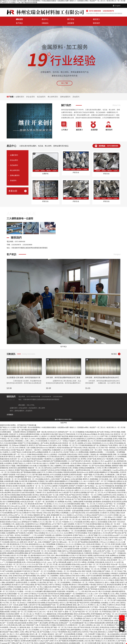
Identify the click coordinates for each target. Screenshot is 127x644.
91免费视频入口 (66, 508)
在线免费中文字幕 (65, 641)
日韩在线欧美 (100, 557)
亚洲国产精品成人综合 (15, 634)
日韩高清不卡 (13, 429)
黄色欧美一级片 (53, 629)
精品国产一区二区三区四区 (47, 573)
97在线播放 (54, 605)
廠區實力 (56, 19)
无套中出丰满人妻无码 (42, 623)
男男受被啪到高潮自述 (75, 548)
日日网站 (49, 468)
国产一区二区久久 (20, 450)
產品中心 (28, 19)
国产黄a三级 (74, 616)
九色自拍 (117, 611)
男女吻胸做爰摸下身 (79, 618)
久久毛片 (20, 591)
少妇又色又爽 (89, 636)
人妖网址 (28, 452)
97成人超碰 (90, 582)
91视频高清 (87, 546)
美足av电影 (120, 492)
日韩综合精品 (5, 445)
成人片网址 (82, 515)
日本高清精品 (53, 641)
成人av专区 (121, 614)
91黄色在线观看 (59, 479)
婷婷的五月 (101, 454)
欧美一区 (98, 607)
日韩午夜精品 (62, 593)
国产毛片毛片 (57, 535)
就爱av (62, 571)
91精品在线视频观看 (75, 596)
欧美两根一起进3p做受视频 (74, 506)
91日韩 (72, 551)
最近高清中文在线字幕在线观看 (23, 488)
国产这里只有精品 (103, 427)
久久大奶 (92, 544)
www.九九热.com (39, 607)
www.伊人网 (96, 587)
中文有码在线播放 (81, 528)
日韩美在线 (49, 472)
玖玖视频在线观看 (6, 450)
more (114, 349)
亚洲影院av (94, 483)
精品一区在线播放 (119, 593)
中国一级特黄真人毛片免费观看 (115, 443)
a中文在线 (87, 438)
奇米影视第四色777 (51, 533)
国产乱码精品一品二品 (93, 481)
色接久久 (46, 459)
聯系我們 (113, 19)
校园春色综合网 (10, 526)
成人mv (90, 436)
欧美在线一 (71, 465)
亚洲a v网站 (24, 627)
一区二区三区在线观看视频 (9, 513)
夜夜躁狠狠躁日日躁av (112, 634)
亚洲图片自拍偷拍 (43, 494)
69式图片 (86, 490)
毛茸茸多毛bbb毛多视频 (56, 589)
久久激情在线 (21, 623)
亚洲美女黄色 (15, 468)
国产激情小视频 (17, 616)
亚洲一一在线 (121, 519)
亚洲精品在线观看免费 (114, 506)
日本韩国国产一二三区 (28, 530)
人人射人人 (36, 596)
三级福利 (92, 450)
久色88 (75, 569)
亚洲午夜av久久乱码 (63, 486)
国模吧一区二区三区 (21, 609)
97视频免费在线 (28, 602)
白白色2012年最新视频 (44, 501)
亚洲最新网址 (33, 477)
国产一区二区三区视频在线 (106, 477)
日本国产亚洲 (91, 454)
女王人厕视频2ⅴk (28, 479)
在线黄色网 (61, 587)
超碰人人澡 (59, 584)
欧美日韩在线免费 (71, 513)
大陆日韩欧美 (9, 643)
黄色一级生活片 (90, 562)
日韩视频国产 (47, 537)
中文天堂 (79, 429)
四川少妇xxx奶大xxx (14, 501)
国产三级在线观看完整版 (63, 634)
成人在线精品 (120, 472)
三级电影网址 (46, 445)
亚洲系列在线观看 (75, 470)
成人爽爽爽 (112, 515)
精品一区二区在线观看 (114, 494)
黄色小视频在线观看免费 (73, 524)
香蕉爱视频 (119, 481)
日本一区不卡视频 (101, 589)
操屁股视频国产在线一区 (50, 600)
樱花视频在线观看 (50, 587)
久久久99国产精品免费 (48, 553)
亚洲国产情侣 (113, 627)
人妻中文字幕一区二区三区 (68, 515)
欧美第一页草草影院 (66, 605)
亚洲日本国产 (120, 578)
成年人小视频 (109, 578)
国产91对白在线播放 (7, 553)
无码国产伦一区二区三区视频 (16, 562)
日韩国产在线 (63, 490)
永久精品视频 (42, 461)
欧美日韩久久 (113, 636)
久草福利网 (105, 492)
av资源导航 (115, 571)
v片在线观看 (78, 517)
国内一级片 (83, 472)
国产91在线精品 (88, 553)
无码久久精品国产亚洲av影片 (44, 638)
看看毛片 (86, 474)
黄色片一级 (105, 629)
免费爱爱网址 (118, 553)
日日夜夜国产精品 (115, 432)
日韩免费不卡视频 (94, 629)
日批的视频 (17, 584)
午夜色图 (92, 580)
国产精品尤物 (92, 513)
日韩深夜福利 (96, 438)
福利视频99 (97, 497)
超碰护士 (70, 557)
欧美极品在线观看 (81, 521)
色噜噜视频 (94, 474)
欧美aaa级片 (111, 562)
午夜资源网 (109, 454)
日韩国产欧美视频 (49, 486)
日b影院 (5, 447)
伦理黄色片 (63, 643)
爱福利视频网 (25, 535)
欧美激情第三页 (89, 593)
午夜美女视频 (97, 566)
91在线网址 (8, 459)
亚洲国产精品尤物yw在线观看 (25, 465)
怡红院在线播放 (104, 569)
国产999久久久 (88, 614)
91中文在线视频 (55, 470)
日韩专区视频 (115, 427)
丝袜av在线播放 (72, 492)
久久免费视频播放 (63, 616)
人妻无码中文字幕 (34, 600)
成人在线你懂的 (95, 632)
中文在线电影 (106, 587)
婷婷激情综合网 (84, 602)
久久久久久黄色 (107, 438)
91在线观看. (4, 623)
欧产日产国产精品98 (79, 494)
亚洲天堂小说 (101, 580)
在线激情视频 (17, 593)
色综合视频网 (66, 560)
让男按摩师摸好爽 (52, 569)
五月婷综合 (60, 506)
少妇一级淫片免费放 (116, 474)
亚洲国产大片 (100, 494)
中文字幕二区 (7, 598)
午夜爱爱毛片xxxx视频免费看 (54, 454)
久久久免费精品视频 (81, 447)
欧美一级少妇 (29, 616)
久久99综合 (6, 546)
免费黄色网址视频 (6, 535)
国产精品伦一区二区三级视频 (102, 611)
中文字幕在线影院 (41, 611)
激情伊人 (61, 524)
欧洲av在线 (76, 560)
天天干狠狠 (41, 492)
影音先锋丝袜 (40, 544)
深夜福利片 (52, 443)
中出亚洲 (21, 573)
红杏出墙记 (95, 623)
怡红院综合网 (5, 515)
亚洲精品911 (60, 539)
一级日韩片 (37, 445)
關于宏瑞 (42, 19)
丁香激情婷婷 (47, 521)
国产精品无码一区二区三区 (85, 607)
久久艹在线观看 (23, 632)
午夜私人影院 (26, 596)
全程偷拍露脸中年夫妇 (69, 564)
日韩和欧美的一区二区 (80, 578)
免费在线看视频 (73, 643)
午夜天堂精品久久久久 (24, 470)
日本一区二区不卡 (103, 526)
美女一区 (16, 598)
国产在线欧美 (21, 528)
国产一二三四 (102, 513)
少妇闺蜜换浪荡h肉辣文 (56, 611)
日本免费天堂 (12, 573)
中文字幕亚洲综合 (110, 488)
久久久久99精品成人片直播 (51, 526)
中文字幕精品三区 (77, 562)
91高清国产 (84, 544)
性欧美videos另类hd (107, 504)
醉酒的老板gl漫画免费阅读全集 (45, 602)
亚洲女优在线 (72, 450)
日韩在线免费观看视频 (65, 609)
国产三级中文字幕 (117, 526)
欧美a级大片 (16, 580)
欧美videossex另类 (11, 524)
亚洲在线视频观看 (114, 605)
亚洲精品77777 (98, 548)
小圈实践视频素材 (22, 461)
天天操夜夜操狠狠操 (85, 441)
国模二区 (116, 450)
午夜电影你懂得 (28, 486)
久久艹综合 (38, 486)
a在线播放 (104, 598)
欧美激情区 (37, 521)
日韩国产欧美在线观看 (40, 515)
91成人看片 (107, 459)
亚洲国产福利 (43, 584)
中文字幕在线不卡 (70, 584)
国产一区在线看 (8, 618)
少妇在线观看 (120, 486)
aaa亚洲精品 (22, 605)
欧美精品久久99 (50, 616)
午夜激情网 (70, 587)
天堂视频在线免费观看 (13, 557)
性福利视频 (88, 497)
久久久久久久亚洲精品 (73, 539)
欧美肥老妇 (47, 591)
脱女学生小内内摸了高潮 (65, 447)
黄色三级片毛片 (94, 555)
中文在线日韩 (42, 589)
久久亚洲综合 (10, 641)
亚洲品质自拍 (104, 623)
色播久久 (117, 618)
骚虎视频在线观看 (72, 479)
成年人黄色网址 (87, 620)
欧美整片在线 (15, 456)
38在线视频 (108, 434)
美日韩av (36, 490)
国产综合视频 (45, 627)
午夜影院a (91, 521)
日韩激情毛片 (59, 472)
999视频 (8, 611)
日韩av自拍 (47, 508)
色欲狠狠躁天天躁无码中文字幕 (25, 566)
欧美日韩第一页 (40, 499)
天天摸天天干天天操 (82, 519)
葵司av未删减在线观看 (40, 447)
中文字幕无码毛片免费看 (84, 551)
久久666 (98, 463)
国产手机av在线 (76, 443)
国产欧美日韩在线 (84, 623)
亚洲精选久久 (17, 602)
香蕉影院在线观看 (70, 468)
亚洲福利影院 (116, 459)
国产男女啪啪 (5, 551)
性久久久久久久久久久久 (54, 528)
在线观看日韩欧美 (19, 427)
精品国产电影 (34, 575)
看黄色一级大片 (119, 441)
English (118, 6)
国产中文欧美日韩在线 (100, 533)
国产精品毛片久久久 (98, 575)
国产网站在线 (71, 598)
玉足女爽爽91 (69, 528)
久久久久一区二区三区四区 (88, 569)
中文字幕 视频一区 (23, 551)
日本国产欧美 (113, 533)
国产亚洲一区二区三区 (44, 560)
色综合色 (3, 589)
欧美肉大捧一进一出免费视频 (77, 573)
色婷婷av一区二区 (50, 483)
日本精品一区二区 (62, 566)
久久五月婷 (100, 443)
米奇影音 (9, 481)
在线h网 (29, 481)
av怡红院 (23, 497)
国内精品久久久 (40, 564)
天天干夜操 (98, 553)
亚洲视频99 (79, 589)
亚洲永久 (59, 544)
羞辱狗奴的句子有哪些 (29, 517)
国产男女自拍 (116, 528)
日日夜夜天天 (104, 508)
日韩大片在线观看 (59, 501)
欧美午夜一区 (34, 582)
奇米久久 (47, 450)
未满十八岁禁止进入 (115, 535)
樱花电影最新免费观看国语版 (67, 602)
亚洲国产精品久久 (19, 459)
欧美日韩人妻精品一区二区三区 (88, 564)
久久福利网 (32, 578)
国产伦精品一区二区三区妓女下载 (114, 566)
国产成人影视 (47, 632)
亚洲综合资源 (95, 535)
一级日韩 (50, 564)
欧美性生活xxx (36, 535)
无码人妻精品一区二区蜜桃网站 (48, 571)
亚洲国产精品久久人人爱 (82, 530)
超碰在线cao (99, 479)
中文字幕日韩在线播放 (32, 553)
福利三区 (55, 537)
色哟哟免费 (109, 618)
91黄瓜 (29, 459)
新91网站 (86, 517)
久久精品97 (43, 432)
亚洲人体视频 (73, 463)
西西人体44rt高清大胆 (73, 632)
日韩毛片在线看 (83, 450)
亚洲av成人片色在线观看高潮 (10, 596)
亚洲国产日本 (54, 459)
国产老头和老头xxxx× (113, 602)
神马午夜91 (115, 641)
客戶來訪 (71, 19)
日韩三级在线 (28, 591)
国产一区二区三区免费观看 (46, 566)
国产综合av (38, 456)
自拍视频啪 (6, 519)
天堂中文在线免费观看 (94, 571)
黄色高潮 (31, 499)
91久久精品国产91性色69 (45, 465)
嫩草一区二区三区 (12, 542)
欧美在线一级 (89, 456)
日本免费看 (33, 614)
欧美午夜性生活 (10, 452)
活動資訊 (85, 19)
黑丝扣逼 (3, 501)
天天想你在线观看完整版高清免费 (113, 632)
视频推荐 (37, 510)
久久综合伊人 (53, 436)
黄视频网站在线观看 (76, 636)
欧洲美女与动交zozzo (13, 517)
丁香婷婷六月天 (40, 488)
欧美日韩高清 (117, 497)
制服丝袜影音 (5, 454)
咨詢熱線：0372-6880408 (108, 142)
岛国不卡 (61, 607)
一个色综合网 (101, 562)
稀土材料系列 (53, 93)
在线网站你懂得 (69, 555)
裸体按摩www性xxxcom (81, 634)
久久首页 (61, 483)
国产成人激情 (45, 510)
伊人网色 (45, 548)
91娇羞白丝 (100, 521)
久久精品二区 (86, 625)
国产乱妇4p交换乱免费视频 (101, 461)
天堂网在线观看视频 (79, 501)
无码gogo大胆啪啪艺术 (20, 441)
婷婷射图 (24, 474)
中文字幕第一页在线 (97, 602)
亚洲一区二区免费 (28, 501)
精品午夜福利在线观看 (35, 454)
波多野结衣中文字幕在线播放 (26, 641)
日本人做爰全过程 (17, 519)
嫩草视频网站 (76, 625)
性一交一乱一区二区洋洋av (42, 481)
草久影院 (101, 429)
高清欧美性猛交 (101, 515)
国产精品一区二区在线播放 (116, 499)
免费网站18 (114, 551)
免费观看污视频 (117, 461)
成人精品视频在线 (26, 456)
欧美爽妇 (30, 618)
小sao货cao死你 (118, 465)
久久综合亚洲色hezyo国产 (111, 530)
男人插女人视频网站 (54, 461)
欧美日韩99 (77, 459)
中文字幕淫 (82, 513)
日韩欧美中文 (99, 578)
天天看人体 (56, 560)
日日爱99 (22, 544)
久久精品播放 (93, 573)
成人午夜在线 (53, 515)
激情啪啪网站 (85, 535)
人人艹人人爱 (79, 587)
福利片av (65, 546)
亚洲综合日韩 (70, 571)
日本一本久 (94, 445)
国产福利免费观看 (115, 483)
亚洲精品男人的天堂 (75, 593)
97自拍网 (17, 535)
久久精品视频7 (94, 542)
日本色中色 (62, 492)
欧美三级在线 (103, 573)
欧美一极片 (91, 515)
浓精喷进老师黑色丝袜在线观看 (38, 562)
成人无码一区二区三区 (29, 584)
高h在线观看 (43, 436)
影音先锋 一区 (32, 497)
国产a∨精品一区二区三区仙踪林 (113, 546)
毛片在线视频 (86, 533)
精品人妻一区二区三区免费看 (28, 625)
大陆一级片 (24, 434)
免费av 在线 (57, 441)
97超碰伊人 (72, 436)
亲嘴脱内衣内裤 (51, 492)
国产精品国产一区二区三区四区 (29, 504)
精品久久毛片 (99, 456)
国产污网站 (12, 638)
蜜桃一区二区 (70, 607)
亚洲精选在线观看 (36, 632)
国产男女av (108, 548)
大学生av (102, 537)
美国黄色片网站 (46, 504)
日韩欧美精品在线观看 (35, 450)
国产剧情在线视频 (75, 553)
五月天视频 (68, 445)
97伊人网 (6, 539)
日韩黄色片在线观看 (14, 582)
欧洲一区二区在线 (31, 573)
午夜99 (91, 578)
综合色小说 (109, 429)
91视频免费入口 (57, 445)
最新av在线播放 (16, 486)
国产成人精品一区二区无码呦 (13, 506)
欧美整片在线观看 (19, 481)
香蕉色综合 (104, 501)
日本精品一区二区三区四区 (53, 555)
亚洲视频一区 (91, 526)
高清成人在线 (7, 571)
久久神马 (112, 598)
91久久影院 (99, 593)
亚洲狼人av (84, 591)
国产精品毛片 (67, 504)
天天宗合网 (107, 528)
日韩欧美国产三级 (32, 620)
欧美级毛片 (4, 600)
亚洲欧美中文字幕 (28, 508)
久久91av (53, 627)
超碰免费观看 (22, 463)
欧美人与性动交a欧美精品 (31, 557)
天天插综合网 (44, 620)
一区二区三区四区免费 (88, 638)
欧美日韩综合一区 (66, 569)
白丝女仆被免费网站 (39, 452)
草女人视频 (44, 582)
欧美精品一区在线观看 (58, 450)
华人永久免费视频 (6, 521)
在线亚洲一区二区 (22, 614)
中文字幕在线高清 (53, 452)
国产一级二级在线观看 (46, 497)
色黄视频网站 (39, 533)
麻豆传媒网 (44, 618)
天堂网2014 (111, 600)
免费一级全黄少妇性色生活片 (47, 427)
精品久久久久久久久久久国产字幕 (96, 432)
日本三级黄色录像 (117, 638)
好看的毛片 (38, 591)
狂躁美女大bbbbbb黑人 (118, 623)
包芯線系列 (41, 93)
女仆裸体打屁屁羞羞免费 (96, 618)
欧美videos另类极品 (90, 429)
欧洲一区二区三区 (96, 616)
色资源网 (65, 470)
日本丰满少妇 (37, 459)
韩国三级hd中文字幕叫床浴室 (65, 429)
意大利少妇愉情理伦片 (78, 434)
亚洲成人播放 (115, 508)
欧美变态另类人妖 (97, 634)
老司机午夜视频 (61, 465)
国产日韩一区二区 (115, 501)
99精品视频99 (41, 434)
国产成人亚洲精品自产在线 (103, 441)
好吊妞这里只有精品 (10, 575)
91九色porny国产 (43, 636)
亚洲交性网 (87, 596)
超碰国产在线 (82, 584)
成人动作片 (76, 641)
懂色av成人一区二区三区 (68, 537)
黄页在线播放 (48, 542)
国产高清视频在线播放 (47, 575)
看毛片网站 (56, 508)
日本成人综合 (72, 623)
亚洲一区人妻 (53, 490)
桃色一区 (30, 623)
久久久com (62, 499)
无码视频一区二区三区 (70, 441)
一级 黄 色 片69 (51, 607)
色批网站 (112, 492)
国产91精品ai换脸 (28, 580)
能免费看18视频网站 (7, 548)
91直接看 (29, 528)
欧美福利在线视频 (18, 546)
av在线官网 (103, 452)
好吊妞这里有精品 (52, 598)
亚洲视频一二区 (82, 629)
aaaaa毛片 (84, 560)
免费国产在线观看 (9, 470)
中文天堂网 (85, 632)
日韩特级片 (114, 569)
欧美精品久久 (40, 524)
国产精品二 (69, 611)
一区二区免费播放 (76, 614)
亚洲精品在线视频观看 (86, 463)
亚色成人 (23, 598)
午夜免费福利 (62, 627)
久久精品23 (10, 465)
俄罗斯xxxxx (28, 506)
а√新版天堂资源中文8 (72, 454)
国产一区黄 (113, 614)
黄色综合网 (91, 494)
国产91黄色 (45, 438)
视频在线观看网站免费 (12, 432)
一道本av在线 (96, 546)
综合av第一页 (116, 560)
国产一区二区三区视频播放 (75, 427)
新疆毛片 (111, 452)
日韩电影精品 (39, 616)
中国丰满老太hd (6, 616)
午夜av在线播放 (39, 528)
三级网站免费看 (78, 497)
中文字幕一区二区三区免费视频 (67, 575)
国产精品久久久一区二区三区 (102, 596)
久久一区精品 (63, 436)
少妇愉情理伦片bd (31, 519)
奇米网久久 (92, 600)
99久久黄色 (86, 539)
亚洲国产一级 (121, 513)
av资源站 (44, 596)
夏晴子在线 (68, 542)
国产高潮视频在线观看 (59, 456)
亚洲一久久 (93, 591)
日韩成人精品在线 (89, 443)
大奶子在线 (19, 553)
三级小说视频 (31, 443)
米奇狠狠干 (80, 481)
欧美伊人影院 (12, 605)
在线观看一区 (57, 521)
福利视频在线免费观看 (73, 483)
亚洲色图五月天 (62, 620)
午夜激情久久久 (67, 517)
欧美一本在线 (103, 445)
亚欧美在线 (44, 490)
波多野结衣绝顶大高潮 (101, 551)
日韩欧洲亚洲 (32, 598)
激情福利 (61, 427)
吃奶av (67, 582)
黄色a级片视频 (103, 591)
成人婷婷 (76, 445)
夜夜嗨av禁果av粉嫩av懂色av (25, 494)
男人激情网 (79, 438)
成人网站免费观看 (53, 434)
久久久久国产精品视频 (22, 643)
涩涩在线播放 (102, 517)
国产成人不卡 (21, 638)
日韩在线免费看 (83, 580)
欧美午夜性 (106, 560)
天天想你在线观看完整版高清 (104, 436)
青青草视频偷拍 (97, 609)
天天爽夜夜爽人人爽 (112, 470)
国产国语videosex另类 (44, 441)
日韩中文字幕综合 (30, 589)
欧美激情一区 (115, 555)
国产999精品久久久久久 (82, 605)
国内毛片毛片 (93, 452)
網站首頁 (14, 19)
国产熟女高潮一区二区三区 (40, 546)
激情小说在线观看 (40, 593)
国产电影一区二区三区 (58, 623)
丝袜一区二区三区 (55, 517)
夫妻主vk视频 (75, 591)
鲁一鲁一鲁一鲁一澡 (57, 513)
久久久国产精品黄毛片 (75, 456)
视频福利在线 (51, 609)
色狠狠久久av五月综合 (75, 510)
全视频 (68, 501)
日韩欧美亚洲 (108, 616)
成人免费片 (75, 486)
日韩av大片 (31, 544)
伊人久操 (52, 447)
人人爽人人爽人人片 (30, 436)
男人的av (76, 535)
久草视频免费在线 (44, 519)
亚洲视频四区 (31, 427)
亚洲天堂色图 (116, 539)
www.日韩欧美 (20, 443)
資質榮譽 (99, 19)
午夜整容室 (88, 548)
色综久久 (63, 598)
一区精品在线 (50, 544)
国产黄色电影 (93, 584)
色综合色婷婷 (104, 483)
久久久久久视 (43, 517)
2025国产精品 (14, 569)
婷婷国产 (72, 481)
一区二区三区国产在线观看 (25, 526)
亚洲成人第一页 (110, 519)
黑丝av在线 (13, 504)
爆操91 (67, 474)
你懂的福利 (46, 456)
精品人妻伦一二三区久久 (58, 548)
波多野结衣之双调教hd (95, 434)
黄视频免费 (55, 510)
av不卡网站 (108, 593)
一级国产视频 (87, 470)
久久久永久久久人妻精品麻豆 (101, 465)
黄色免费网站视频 (21, 548)
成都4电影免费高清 (118, 587)
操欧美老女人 (103, 627)
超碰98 (27, 546)
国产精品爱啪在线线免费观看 (88, 537)
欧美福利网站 (7, 584)
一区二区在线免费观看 (78, 526)
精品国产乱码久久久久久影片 (102, 510)
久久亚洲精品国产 (27, 611)
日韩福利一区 (86, 461)
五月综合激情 (103, 474)
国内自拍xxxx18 (42, 443)
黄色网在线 (54, 438)
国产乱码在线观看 (35, 548)
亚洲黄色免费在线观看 (29, 636)
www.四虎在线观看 (92, 508)
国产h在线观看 (8, 566)
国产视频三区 (96, 530)
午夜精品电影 (42, 641)
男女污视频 (82, 492)
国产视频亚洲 (64, 636)
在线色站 (25, 582)
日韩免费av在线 (75, 566)
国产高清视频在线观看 (41, 513)
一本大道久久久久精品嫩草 (33, 587)
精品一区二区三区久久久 (17, 560)
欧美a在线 (77, 533)
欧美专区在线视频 (81, 555)
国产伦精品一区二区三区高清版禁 (115, 609)
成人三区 (24, 499)
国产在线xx (29, 472)
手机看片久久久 (40, 609)
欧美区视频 (16, 611)
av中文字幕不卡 (57, 519)
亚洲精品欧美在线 (26, 513)
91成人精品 (62, 573)
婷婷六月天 (54, 636)
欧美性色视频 (78, 504)
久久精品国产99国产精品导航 (58, 432)
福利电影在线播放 (102, 544)
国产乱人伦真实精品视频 (69, 452)
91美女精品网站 (6, 488)
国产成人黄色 (53, 643)
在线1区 (13, 551)
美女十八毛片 (14, 629)
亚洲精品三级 (43, 477)
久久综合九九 (101, 499)
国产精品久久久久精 (71, 472)
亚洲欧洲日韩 (57, 504)
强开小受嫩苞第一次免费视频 (48, 614)
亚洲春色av (113, 591)
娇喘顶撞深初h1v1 (35, 539)
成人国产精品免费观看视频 (23, 521)
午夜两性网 (35, 643)
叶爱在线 (39, 508)
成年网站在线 (53, 618)
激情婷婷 (105, 614)
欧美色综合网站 (85, 609)
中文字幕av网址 (98, 470)
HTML (32, 400)
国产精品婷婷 (64, 614)
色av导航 (68, 497)
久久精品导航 (41, 578)
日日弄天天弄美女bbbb (26, 524)
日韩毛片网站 (119, 454)
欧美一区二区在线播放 (36, 474)
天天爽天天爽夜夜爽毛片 (110, 463)
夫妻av (38, 526)
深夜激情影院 (63, 596)
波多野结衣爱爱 (21, 578)
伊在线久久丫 (44, 605)
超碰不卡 (105, 524)
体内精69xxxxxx (29, 564)
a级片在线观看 (69, 519)
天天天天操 (24, 539)
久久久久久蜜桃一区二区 (9, 625)
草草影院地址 (107, 607)
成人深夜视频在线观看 (104, 450)
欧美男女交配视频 (80, 488)
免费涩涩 (3, 634)
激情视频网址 (65, 434)
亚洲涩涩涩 (13, 463)
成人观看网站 (57, 530)
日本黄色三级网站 (111, 521)
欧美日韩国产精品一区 (56, 582)
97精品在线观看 (28, 533)
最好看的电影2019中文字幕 (40, 551)
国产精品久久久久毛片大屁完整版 (31, 542)
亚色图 (2, 611)
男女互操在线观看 (30, 492)
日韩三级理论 (120, 598)
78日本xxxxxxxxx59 (15, 564)
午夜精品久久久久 (101, 636)
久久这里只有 (119, 557)
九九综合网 (85, 483)
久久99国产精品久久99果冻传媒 (20, 447)
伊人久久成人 (89, 589)
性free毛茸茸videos (66, 533)
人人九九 (43, 625)
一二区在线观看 (109, 447)
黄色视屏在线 (14, 539)
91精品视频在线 (91, 427)
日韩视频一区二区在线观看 (110, 564)
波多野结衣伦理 (52, 488)
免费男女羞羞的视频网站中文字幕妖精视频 (104, 468)
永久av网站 (112, 573)
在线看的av (87, 524)
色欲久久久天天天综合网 (101, 641)
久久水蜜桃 (19, 587)
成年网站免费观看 (66, 600)
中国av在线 (93, 627)
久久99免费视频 (120, 452)
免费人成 (21, 620)
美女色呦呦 (41, 598)
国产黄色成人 (108, 553)
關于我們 (66, 102)
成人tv (32, 609)
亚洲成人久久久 (52, 499)
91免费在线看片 (51, 524)
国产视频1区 (15, 636)
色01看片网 (23, 477)
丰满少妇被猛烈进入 (95, 528)
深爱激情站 (122, 591)
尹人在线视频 (84, 616)
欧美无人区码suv (8, 510)
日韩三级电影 (9, 472)
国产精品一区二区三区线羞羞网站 (59, 578)
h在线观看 (122, 533)
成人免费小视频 (23, 575)
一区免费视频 (120, 447)
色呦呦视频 (13, 632)
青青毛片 (32, 441)
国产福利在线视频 (29, 571)
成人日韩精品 (67, 535)
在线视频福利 (83, 452)
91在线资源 (10, 609)
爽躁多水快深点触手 (76, 432)
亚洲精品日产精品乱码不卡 (116, 620)
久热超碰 (65, 580)
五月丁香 (30, 638)
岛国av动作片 (87, 459)
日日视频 (52, 620)
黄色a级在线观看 (20, 618)
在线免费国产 (10, 578)
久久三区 (104, 535)
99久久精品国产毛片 (66, 488)
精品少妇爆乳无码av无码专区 (78, 627)
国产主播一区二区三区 (81, 542)
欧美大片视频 (10, 461)
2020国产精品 (15, 445)
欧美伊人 (47, 474)
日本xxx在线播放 (68, 461)
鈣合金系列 (31, 93)
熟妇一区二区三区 (95, 560)
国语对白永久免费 (17, 537)
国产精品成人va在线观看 (83, 611)
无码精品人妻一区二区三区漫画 (21, 607)
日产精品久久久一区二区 (37, 569)
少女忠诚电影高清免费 (71, 544)
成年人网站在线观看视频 (60, 551)
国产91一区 (28, 634)
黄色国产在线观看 (90, 506)
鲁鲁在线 (14, 620)
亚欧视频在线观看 (73, 499)
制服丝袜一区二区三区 (36, 463)
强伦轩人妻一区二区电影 (38, 629)
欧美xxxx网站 (80, 571)
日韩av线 (13, 623)
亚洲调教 (122, 551)
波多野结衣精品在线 (83, 465)
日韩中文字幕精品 (54, 580)
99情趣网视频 (19, 472)
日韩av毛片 (102, 506)
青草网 (83, 454)
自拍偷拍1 (120, 490)
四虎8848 (82, 479)
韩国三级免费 (86, 566)
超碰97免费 (23, 600)
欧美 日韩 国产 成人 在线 (32, 537)
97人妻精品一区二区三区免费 (21, 515)
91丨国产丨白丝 (39, 506)
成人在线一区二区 (100, 620)
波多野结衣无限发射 (60, 463)
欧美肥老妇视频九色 (97, 519)
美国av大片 (112, 513)
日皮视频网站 (10, 528)
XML (28, 400)
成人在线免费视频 (93, 501)
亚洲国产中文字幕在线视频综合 (29, 438)
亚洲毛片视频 (118, 434)
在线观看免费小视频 (11, 477)
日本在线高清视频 (10, 438)
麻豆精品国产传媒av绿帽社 (10, 627)
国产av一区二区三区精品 (24, 510)
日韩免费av (65, 526)
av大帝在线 (44, 643)
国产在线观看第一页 (21, 555)
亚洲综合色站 (17, 571)
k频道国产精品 (65, 625)
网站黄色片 (73, 580)
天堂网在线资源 (28, 593)
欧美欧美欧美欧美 (15, 479)
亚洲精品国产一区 (65, 618)
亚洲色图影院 (106, 497)
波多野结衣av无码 (110, 490)
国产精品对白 (96, 524)
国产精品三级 (34, 627)
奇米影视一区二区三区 (12, 474)
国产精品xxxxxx (39, 472)
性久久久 (63, 510)
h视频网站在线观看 (96, 447)
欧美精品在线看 (26, 490)
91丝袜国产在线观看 (44, 530)
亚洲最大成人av (119, 510)
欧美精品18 (102, 584)
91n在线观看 (4, 456)
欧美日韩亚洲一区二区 (66, 438)
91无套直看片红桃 (47, 429)
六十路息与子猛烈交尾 (91, 504)
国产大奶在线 (66, 494)
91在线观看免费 (85, 575)
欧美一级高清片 (26, 445)
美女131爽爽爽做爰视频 (11, 497)
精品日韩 (88, 587)
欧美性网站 (50, 634)
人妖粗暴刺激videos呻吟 (29, 432)
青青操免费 (62, 557)
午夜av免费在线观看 (36, 555)
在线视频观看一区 (66, 459)
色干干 (90, 472)
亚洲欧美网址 (97, 459)
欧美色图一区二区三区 (35, 483)
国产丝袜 (98, 614)
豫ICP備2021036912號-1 (63, 415)
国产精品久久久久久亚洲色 (110, 542)
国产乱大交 (17, 508)
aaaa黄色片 (109, 456)
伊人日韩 (7, 620)
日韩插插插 (18, 436)
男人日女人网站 (114, 589)
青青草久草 (16, 499)
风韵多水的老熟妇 (63, 443)
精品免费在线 (9, 436)
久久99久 (32, 434)
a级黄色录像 (24, 629)
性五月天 (77, 557)
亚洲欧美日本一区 (74, 620)
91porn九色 (4, 560)
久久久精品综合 (63, 553)
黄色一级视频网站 (93, 492)
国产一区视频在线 (119, 548)
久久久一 (51, 584)
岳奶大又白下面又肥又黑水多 (60, 562)
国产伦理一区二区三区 (95, 488)
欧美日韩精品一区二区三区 (101, 539)
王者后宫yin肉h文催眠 (99, 605)
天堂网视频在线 (59, 632)
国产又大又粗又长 (53, 625)
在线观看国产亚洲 (39, 634)
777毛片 (57, 564)
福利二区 (6, 629)
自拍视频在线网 (74, 638)
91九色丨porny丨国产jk (49, 557)
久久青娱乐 (110, 575)
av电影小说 (118, 616)
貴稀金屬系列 (65, 93)
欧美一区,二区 (22, 483)
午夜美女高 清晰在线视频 (60, 591)
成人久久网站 (101, 600)
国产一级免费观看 (101, 582)
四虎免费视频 (95, 598)
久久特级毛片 (91, 477)
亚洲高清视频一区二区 (15, 589)
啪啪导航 (46, 470)
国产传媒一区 (52, 596)
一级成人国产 (52, 593)
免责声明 (64, 418)
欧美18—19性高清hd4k (106, 486)
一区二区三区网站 (96, 490)
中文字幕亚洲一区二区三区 (101, 625)
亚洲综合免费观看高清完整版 (29, 429)
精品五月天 (113, 524)
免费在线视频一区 (9, 614)
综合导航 (7, 636)
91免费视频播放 (86, 641)
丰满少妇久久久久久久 (115, 584)
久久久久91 (31, 560)
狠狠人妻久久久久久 (80, 600)
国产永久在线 (14, 544)
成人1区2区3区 (55, 494)
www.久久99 (4, 569)
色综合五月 (109, 557)
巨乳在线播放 (119, 438)
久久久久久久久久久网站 (89, 486)
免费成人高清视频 (88, 557)
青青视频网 (106, 571)
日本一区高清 (13, 600)
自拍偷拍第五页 (33, 605)
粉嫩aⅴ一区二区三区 (88, 499)
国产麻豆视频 (37, 470)
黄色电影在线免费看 (114, 580)
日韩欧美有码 (50, 506)
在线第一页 (20, 452)
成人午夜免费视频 (49, 539)
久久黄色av (87, 510)
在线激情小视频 (56, 546)
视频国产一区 (70, 589)
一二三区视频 (58, 542)
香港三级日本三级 (103, 638)
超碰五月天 (41, 468)
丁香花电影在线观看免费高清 (104, 472)
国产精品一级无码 (13, 530)
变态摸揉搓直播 (6, 593)
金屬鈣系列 (20, 93)
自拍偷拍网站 (115, 629)
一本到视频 (90, 479)
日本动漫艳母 (67, 530)
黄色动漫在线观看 (76, 546)
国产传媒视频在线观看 (13, 533)
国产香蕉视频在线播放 (28, 468)
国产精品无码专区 (75, 490)
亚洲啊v (78, 461)
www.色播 (33, 461)
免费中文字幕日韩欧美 (8, 591)
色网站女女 (120, 477)
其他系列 (76, 93)
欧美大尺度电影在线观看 (44, 479)
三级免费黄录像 (68, 521)
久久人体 (82, 477)
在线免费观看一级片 (119, 625)
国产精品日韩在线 (41, 580)
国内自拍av (48, 463)
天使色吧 (123, 589)
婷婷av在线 (109, 479)
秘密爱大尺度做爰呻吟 (60, 481)
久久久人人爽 (47, 535)
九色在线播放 (84, 445)
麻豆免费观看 (82, 436)
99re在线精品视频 (13, 490)
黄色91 (76, 609)
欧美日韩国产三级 (58, 474)
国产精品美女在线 (79, 508)
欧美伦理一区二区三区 (18, 454)
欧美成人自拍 (105, 555)
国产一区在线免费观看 (67, 629)
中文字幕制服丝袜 (108, 481)
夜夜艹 (37, 618)
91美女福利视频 (76, 474)
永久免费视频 (59, 497)
